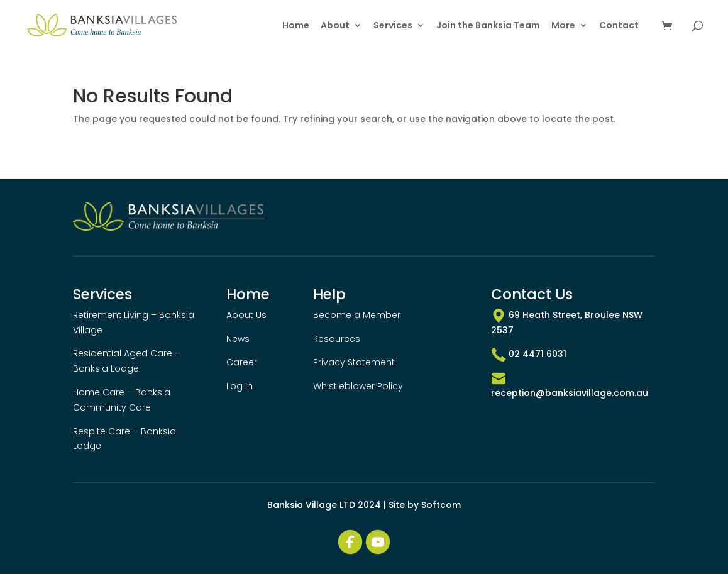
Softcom (441, 505)
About (335, 26)
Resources (337, 339)
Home (296, 26)
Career (242, 362)
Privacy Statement (354, 362)
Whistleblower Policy (358, 386)
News (238, 339)
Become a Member (357, 315)
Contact (619, 26)
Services (393, 26)
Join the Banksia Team (488, 26)
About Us (246, 315)
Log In (240, 386)
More (563, 26)
